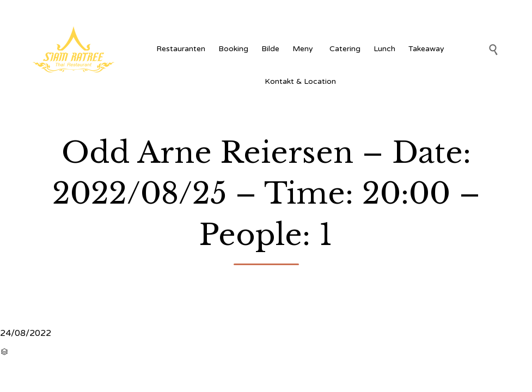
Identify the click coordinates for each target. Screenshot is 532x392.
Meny (304, 49)
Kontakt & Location (300, 81)
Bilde (270, 49)
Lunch (384, 49)
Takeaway (426, 49)
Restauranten (181, 49)
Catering (345, 49)
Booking (233, 49)
